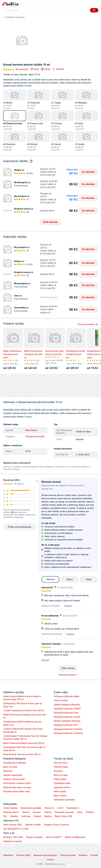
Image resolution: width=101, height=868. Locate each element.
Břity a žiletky (60, 796)
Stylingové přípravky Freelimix (68, 729)
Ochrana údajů (23, 855)
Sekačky (14, 816)
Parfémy (90, 812)
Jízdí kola (26, 816)
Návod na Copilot (34, 837)
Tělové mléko (60, 779)
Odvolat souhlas (68, 855)
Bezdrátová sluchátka (31, 808)
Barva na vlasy (61, 775)
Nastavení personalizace (45, 855)
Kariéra (51, 860)
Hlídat (46, 69)
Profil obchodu (21, 186)
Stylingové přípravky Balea (66, 696)
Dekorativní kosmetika (64, 800)
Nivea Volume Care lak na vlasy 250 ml (22, 754)
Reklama (83, 855)
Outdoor (37, 816)
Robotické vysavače (64, 812)
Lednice (48, 812)
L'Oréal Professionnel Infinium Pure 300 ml (24, 711)
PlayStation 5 (73, 808)
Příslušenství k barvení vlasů (17, 783)
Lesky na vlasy (61, 700)
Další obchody (50, 222)
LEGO (60, 808)
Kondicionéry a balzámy (15, 763)
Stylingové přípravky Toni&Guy (68, 733)
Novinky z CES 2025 (13, 837)
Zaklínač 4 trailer (33, 825)
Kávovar (37, 812)
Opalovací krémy (62, 787)
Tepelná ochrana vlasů (14, 779)
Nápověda (8, 855)
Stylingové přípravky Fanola (67, 717)
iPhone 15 (49, 808)
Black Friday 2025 (63, 816)
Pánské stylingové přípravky (67, 721)
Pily (5, 816)
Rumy (80, 812)
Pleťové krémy (61, 763)
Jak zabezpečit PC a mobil (16, 829)
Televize (26, 812)
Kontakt (94, 855)
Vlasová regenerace (13, 775)
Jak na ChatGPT (54, 837)
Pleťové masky (61, 767)
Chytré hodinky (10, 808)
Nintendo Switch (11, 812)
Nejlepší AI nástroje (12, 841)
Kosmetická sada (62, 783)
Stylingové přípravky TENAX (67, 709)
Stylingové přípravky (15, 17)
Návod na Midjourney (75, 837)
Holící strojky (60, 791)
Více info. (19, 517)
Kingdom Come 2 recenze (56, 825)
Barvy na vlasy (10, 767)
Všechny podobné (88, 324)
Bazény (48, 816)
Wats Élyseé (31, 430)
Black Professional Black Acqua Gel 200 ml (24, 743)
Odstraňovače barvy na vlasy (17, 787)
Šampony (8, 771)
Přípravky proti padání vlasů (16, 791)
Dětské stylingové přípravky (67, 705)
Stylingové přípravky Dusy (66, 713)
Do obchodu (88, 172)
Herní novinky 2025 (12, 825)
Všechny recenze (67, 675)
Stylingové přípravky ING (66, 725)
